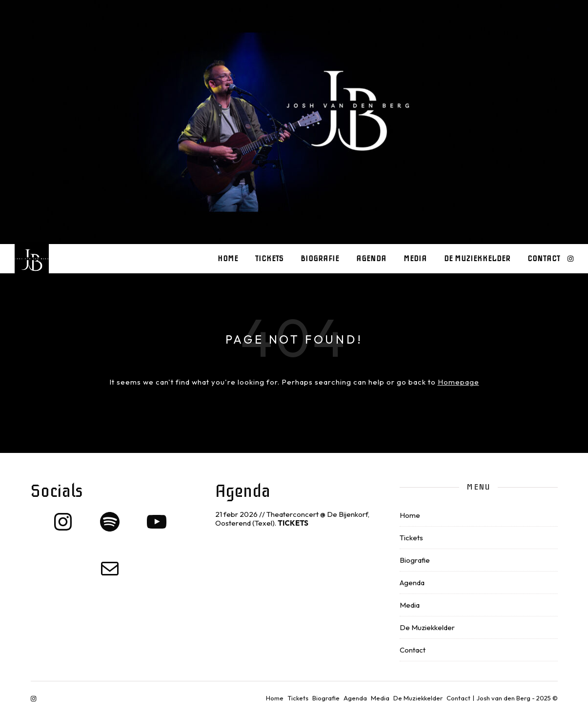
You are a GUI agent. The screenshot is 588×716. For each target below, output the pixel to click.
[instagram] (570, 259)
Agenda (371, 259)
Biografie (320, 259)
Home (228, 259)
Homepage (458, 382)
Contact (544, 259)
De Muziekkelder (477, 259)
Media (415, 259)
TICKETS (293, 523)
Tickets (269, 259)
